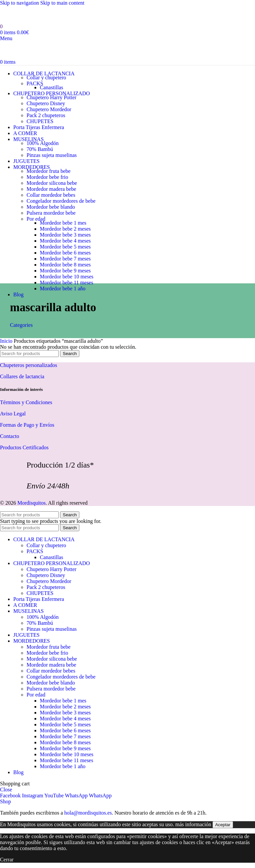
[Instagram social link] (33, 796)
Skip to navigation (20, 3)
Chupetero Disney (46, 103)
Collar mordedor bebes (51, 195)
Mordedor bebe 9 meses (65, 271)
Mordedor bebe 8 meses (65, 265)
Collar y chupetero (46, 77)
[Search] (29, 354)
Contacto (10, 436)
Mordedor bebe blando (51, 207)
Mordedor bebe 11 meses (67, 283)
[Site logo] (42, 20)
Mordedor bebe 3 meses (65, 235)
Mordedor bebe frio (47, 177)
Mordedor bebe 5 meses (65, 247)
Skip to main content (62, 3)
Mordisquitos (31, 503)
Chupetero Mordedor (49, 109)
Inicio (7, 341)
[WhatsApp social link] (77, 796)
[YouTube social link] (55, 796)
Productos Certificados (24, 447)
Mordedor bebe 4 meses (65, 241)
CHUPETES (40, 121)
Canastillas (51, 87)
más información (193, 824)
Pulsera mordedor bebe (51, 213)
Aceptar (223, 825)
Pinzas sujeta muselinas (52, 155)
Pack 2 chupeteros (46, 115)
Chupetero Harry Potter (51, 97)
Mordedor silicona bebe (52, 183)
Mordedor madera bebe (51, 189)
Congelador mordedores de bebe (61, 201)
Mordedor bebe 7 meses (65, 259)
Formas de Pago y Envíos (27, 425)
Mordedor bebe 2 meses (65, 229)
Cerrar (7, 860)
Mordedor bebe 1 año (63, 289)
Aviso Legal (13, 414)
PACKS (35, 83)
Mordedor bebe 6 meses (65, 253)
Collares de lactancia (22, 376)
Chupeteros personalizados (29, 365)
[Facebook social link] (11, 796)
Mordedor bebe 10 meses (67, 277)
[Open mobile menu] (6, 38)
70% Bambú (40, 149)
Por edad (36, 219)
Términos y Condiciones (26, 402)
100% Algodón (42, 143)
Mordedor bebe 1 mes (63, 223)
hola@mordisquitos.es (88, 813)
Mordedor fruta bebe (48, 171)
